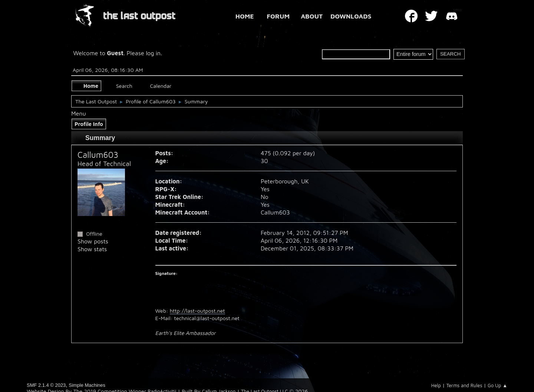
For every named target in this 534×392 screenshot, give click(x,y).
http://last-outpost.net (197, 311)
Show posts (93, 241)
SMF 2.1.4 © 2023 (46, 385)
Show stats (92, 249)
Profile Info (89, 124)
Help (436, 385)
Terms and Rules (464, 385)
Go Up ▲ (497, 385)
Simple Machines (87, 385)
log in (153, 53)
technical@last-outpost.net (207, 318)
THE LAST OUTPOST (139, 16)
